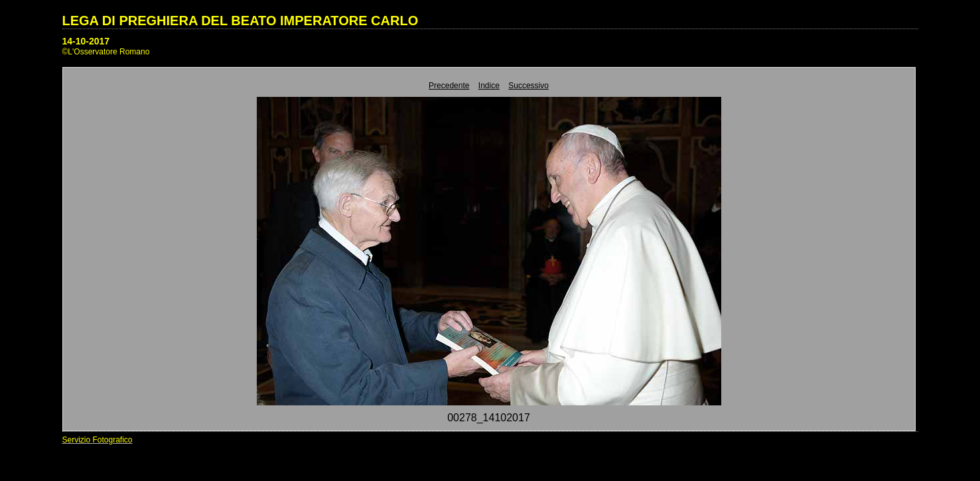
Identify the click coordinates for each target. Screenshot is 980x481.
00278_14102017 (489, 418)
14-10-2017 (86, 41)
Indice (489, 86)
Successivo (528, 86)
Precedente (449, 86)
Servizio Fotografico (98, 440)
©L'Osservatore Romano (106, 52)
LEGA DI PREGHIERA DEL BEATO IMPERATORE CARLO (241, 21)
